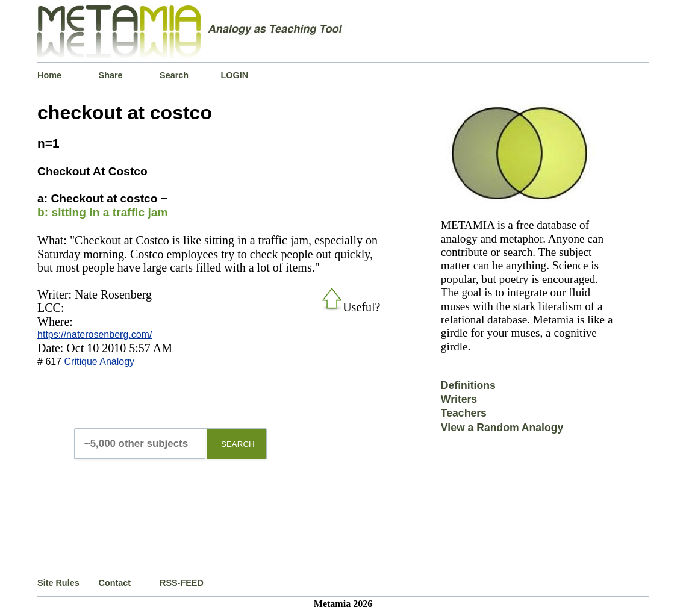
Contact (115, 583)
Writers (459, 399)
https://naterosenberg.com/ (95, 334)
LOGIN (235, 75)
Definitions (468, 385)
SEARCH (238, 444)
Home (49, 75)
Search (174, 75)
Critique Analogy (100, 362)
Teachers (464, 413)
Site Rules (58, 583)
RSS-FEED (182, 583)
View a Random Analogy (502, 428)
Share (111, 75)
